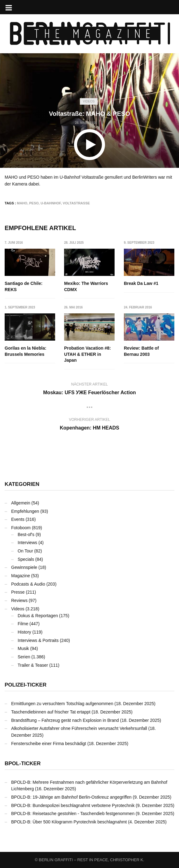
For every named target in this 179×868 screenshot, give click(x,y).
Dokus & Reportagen (38, 616)
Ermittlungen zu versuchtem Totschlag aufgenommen (62, 704)
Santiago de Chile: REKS (24, 286)
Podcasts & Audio (28, 584)
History (24, 632)
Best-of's (26, 534)
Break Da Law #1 (141, 283)
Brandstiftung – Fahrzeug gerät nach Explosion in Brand (65, 720)
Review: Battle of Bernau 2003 (141, 351)
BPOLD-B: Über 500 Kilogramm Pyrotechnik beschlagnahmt (69, 822)
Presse (18, 592)
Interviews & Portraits (38, 640)
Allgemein (21, 503)
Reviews (19, 600)
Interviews (27, 543)
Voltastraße (76, 203)
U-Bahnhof (51, 203)
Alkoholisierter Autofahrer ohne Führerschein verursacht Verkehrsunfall (79, 729)
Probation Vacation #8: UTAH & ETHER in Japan (88, 354)
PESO (34, 203)
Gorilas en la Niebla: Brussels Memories (26, 351)
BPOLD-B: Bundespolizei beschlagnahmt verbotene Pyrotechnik (73, 805)
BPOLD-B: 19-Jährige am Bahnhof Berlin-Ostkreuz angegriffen (71, 797)
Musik (23, 648)
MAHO (22, 203)
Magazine (21, 576)
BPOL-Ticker (23, 763)
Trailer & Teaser (33, 665)
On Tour (25, 551)
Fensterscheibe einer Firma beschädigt (49, 744)
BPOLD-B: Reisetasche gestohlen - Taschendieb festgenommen (73, 813)
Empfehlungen (25, 511)
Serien (24, 657)
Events (18, 519)
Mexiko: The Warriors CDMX (86, 286)
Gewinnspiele (24, 567)
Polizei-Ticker (26, 685)
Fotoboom (21, 528)
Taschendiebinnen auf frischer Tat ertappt (51, 712)
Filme (23, 624)
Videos (89, 101)
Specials (26, 559)
